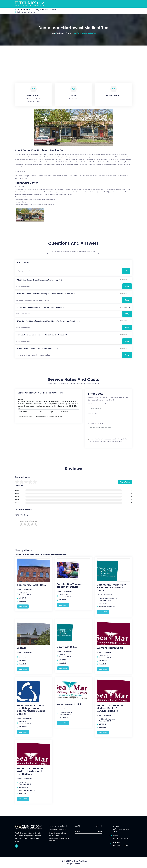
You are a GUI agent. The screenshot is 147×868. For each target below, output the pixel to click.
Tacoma (68, 33)
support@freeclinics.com (28, 12)
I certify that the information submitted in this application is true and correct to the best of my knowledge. (109, 440)
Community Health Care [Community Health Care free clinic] (31, 585)
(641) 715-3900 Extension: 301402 (46, 10)
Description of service (95, 424)
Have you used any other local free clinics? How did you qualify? (42, 335)
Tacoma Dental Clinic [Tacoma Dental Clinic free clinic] (70, 705)
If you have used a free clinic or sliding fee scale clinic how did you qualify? (46, 294)
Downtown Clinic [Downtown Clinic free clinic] (67, 647)
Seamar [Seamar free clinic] (22, 648)
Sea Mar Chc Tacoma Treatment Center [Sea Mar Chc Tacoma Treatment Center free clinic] (70, 586)
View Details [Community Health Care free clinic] (23, 606)
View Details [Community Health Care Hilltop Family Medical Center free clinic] (103, 612)
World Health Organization (58, 830)
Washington (60, 33)
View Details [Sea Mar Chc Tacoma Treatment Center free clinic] (63, 605)
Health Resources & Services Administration (58, 834)
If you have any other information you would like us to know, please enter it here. (48, 321)
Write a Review (125, 482)
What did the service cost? (97, 404)
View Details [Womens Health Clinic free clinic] (103, 669)
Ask (126, 271)
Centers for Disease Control (58, 826)
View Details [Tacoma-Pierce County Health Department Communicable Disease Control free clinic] (23, 732)
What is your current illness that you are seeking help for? (39, 280)
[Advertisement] (73, 60)
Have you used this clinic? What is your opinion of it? (37, 349)
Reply (127, 286)
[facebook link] (17, 846)
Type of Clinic (93, 414)
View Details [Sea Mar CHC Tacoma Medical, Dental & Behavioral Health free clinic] (103, 733)
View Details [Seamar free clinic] (23, 669)
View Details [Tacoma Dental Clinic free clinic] (63, 723)
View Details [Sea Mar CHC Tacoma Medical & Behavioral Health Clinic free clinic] (23, 799)
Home (53, 33)
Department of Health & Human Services (59, 840)
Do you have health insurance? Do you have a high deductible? (41, 307)
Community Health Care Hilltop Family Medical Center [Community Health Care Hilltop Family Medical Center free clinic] (111, 588)
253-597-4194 (74, 99)
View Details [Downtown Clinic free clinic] (63, 668)
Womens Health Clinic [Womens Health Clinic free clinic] (110, 648)
